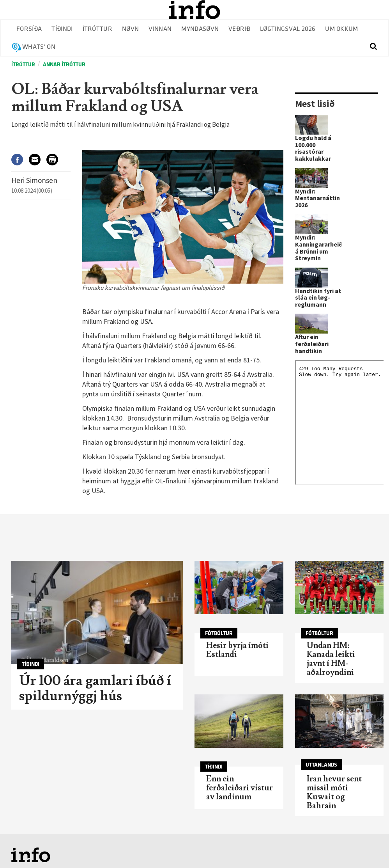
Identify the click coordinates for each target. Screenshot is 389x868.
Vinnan (160, 29)
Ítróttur (98, 29)
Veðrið (239, 29)
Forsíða (29, 29)
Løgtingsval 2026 (288, 29)
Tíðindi (62, 29)
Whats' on (39, 47)
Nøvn (130, 29)
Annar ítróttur (64, 65)
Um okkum (342, 29)
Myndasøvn (200, 29)
